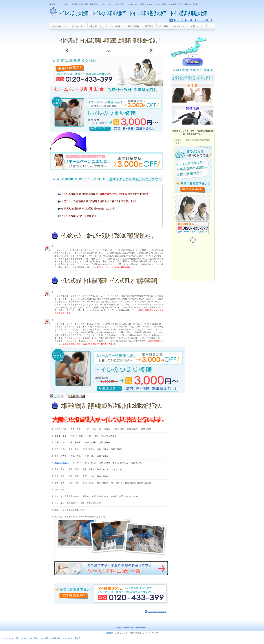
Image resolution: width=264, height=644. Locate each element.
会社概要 (164, 26)
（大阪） (65, 463)
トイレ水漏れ (116, 26)
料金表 (192, 93)
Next (151, 50)
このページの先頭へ (157, 612)
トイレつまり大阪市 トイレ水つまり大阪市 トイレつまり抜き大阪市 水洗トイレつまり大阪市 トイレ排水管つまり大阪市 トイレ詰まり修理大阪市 (132, 12)
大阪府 (57, 463)
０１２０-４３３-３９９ (193, 20)
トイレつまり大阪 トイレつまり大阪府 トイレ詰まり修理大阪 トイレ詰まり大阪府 (41, 638)
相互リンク (122, 633)
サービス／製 (192, 48)
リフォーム (179, 26)
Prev (67, 50)
